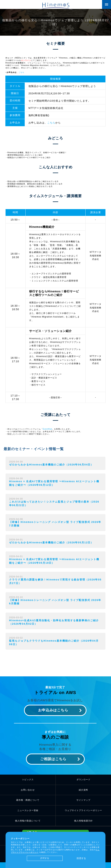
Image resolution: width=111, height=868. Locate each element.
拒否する (81, 858)
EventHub (47, 429)
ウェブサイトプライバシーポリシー (83, 810)
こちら (21, 72)
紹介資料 (83, 790)
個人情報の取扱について (28, 821)
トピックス (28, 780)
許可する (45, 858)
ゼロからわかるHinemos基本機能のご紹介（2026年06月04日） (51, 465)
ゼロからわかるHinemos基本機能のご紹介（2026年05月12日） (51, 542)
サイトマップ (83, 800)
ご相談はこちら (53, 759)
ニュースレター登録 (28, 810)
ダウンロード (83, 780)
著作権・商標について (28, 800)
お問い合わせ (28, 790)
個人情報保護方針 (83, 821)
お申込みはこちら (53, 710)
